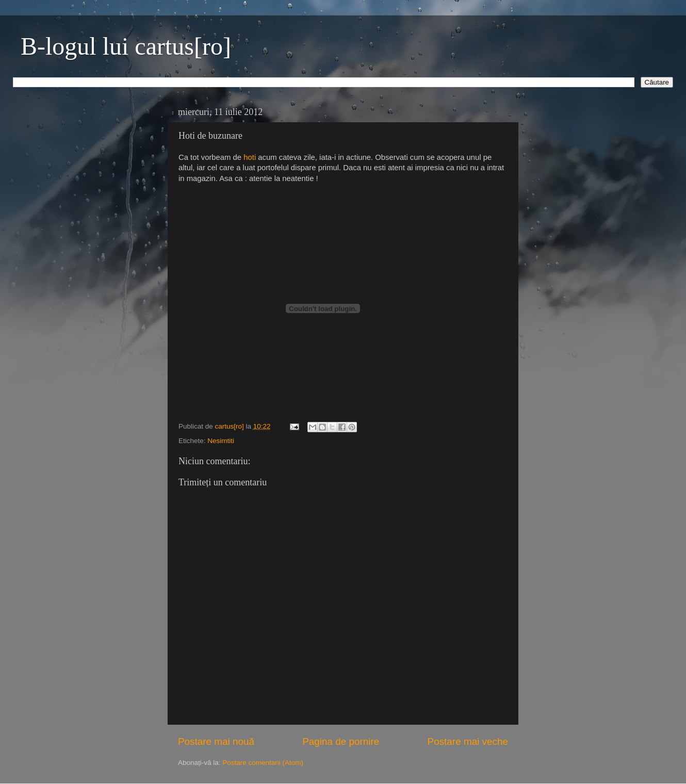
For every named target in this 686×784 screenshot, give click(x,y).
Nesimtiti (221, 441)
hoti (250, 157)
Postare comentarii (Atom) (263, 763)
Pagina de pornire (341, 741)
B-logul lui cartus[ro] (126, 46)
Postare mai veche (468, 741)
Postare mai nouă (216, 741)
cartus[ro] (231, 426)
